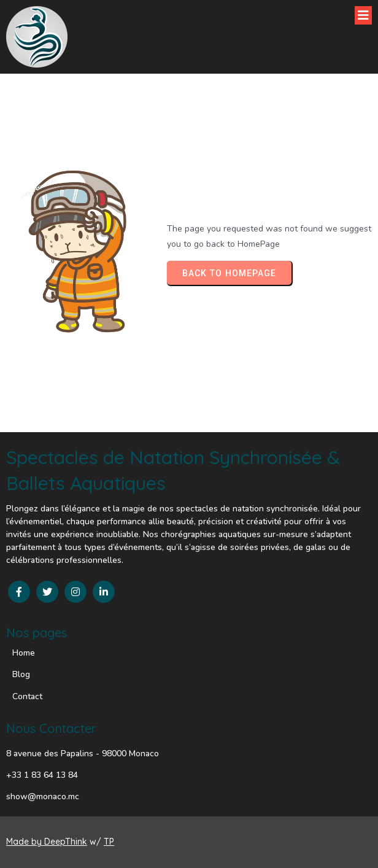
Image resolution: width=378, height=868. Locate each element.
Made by (25, 842)
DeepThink (66, 842)
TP (109, 842)
